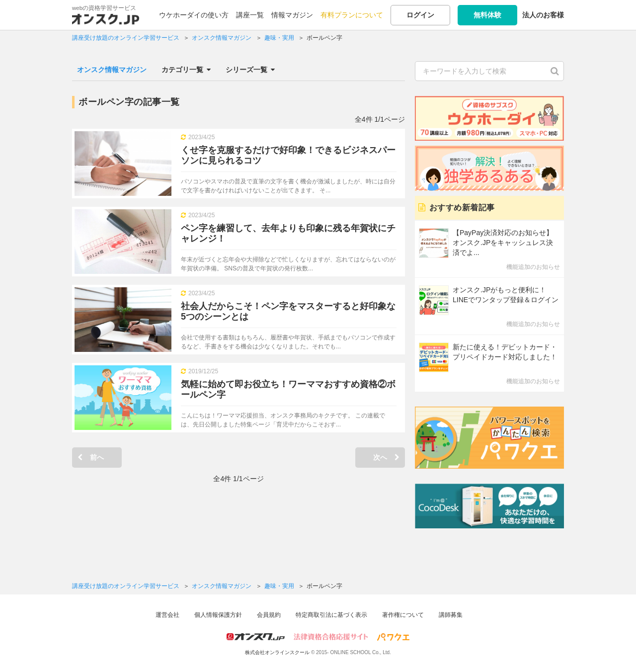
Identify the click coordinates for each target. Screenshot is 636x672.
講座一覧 (250, 15)
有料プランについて (352, 15)
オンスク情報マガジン (112, 70)
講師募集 (451, 615)
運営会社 (167, 615)
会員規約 (269, 615)
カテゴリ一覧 (186, 70)
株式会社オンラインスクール (277, 652)
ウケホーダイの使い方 (194, 15)
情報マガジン (292, 15)
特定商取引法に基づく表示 (331, 615)
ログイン (420, 15)
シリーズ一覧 (250, 70)
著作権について (403, 615)
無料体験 (487, 15)
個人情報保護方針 (218, 615)
